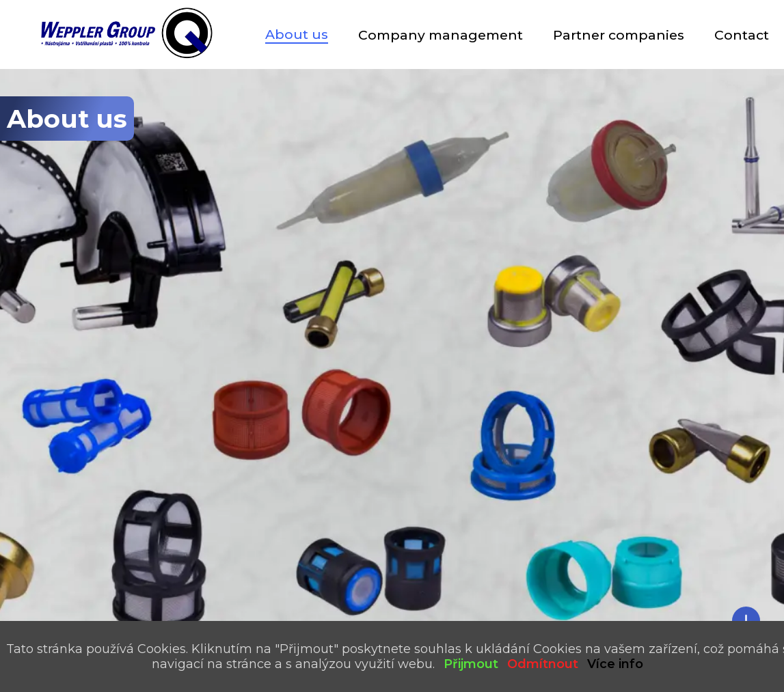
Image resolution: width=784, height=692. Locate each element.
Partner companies (619, 35)
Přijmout (471, 664)
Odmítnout (543, 664)
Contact (742, 35)
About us (297, 34)
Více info (615, 664)
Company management (441, 35)
